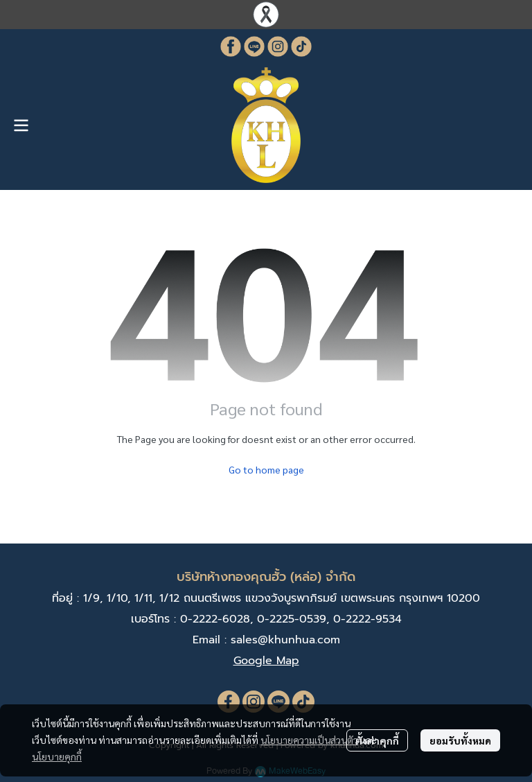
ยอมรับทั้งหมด (460, 740)
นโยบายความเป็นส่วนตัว (309, 740)
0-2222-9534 (367, 619)
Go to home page (266, 469)
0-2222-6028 (215, 619)
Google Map (266, 661)
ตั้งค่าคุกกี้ (377, 740)
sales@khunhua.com (285, 640)
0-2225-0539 (292, 619)
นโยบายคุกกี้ (57, 756)
